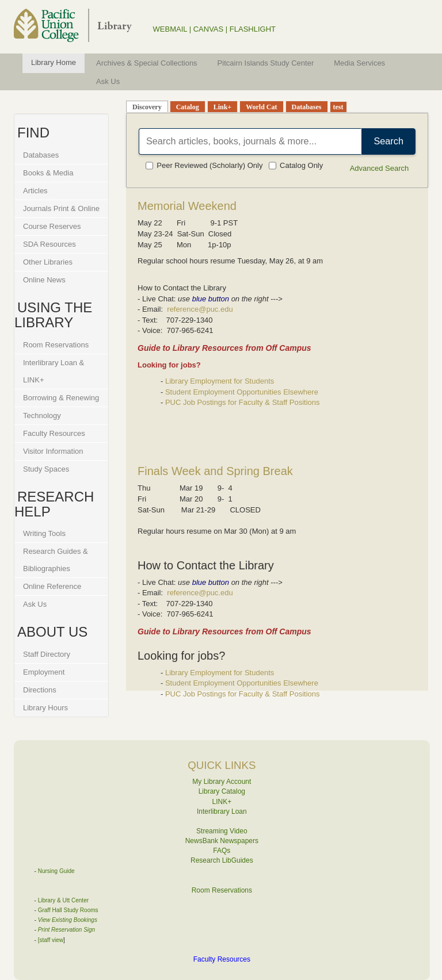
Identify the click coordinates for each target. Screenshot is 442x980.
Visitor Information (53, 451)
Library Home (54, 62)
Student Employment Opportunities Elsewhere (242, 392)
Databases (41, 155)
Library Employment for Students (220, 381)
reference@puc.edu (200, 309)
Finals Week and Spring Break (215, 471)
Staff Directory (47, 654)
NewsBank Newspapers (222, 841)
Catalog (188, 107)
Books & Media (48, 173)
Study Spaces (46, 469)
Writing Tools (44, 533)
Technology (42, 416)
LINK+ (222, 802)
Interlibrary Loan (222, 811)
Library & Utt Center (63, 900)
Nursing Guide (56, 871)
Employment (44, 672)
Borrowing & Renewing (61, 398)
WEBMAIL (170, 29)
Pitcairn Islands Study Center (266, 63)
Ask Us (108, 81)
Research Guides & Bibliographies (56, 560)
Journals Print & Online (61, 208)
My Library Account (222, 782)
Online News (44, 280)
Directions (40, 690)
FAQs (222, 851)
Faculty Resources (54, 433)
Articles (35, 191)
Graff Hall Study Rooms (68, 910)
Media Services (359, 63)
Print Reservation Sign (67, 930)
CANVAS (209, 29)
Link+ (223, 107)
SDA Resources (49, 244)
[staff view (51, 940)
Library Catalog (222, 791)
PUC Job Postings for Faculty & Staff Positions (243, 402)
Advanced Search (380, 168)
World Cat (261, 107)
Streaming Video (222, 831)
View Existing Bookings (68, 920)
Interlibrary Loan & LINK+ (54, 371)
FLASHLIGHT (253, 29)
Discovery (147, 107)
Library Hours (45, 708)
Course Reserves (52, 226)
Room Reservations (56, 345)
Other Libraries (48, 262)
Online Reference (52, 586)
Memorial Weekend (187, 206)
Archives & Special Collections (147, 63)
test (338, 107)
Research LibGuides (222, 860)
